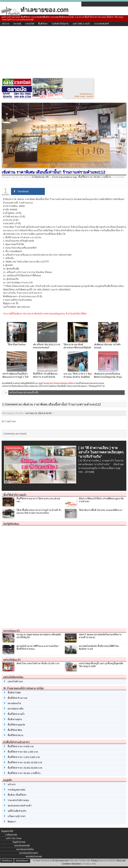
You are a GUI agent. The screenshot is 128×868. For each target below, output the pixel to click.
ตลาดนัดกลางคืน (16, 709)
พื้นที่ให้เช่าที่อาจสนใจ (15, 495)
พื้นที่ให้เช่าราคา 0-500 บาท (21, 746)
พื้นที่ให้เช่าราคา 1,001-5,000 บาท (24, 757)
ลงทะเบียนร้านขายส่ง (34, 856)
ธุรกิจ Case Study (14, 838)
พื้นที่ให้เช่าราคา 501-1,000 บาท (23, 752)
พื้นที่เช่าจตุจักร (15, 719)
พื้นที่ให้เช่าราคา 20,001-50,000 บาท (25, 768)
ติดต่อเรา (12, 822)
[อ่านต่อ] (90, 472)
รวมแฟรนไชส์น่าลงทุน (18, 800)
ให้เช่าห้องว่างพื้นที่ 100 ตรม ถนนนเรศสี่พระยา (101, 510)
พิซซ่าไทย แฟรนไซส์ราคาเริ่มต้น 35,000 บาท (38, 663)
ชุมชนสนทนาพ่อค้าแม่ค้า (20, 806)
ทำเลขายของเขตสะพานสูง (64, 177)
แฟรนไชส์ (30, 24)
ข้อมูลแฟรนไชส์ (7, 831)
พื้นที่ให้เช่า (43, 24)
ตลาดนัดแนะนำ (12, 631)
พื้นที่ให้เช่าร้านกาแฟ (17, 698)
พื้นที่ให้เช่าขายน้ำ (16, 714)
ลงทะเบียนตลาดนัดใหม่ (25, 849)
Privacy (95, 861)
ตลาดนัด (17, 24)
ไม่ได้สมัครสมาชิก (40, 177)
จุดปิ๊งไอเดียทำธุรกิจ (17, 811)
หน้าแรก (6, 24)
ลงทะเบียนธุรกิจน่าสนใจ (29, 853)
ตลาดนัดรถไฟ (14, 703)
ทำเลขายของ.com (61, 861)
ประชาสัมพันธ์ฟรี (101, 24)
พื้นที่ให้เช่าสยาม (15, 735)
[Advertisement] (64, 53)
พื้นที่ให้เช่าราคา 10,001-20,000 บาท (25, 763)
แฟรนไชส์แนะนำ (12, 660)
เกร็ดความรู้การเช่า (17, 816)
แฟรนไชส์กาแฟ (15, 681)
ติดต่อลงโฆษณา (22, 861)
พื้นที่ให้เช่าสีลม (15, 730)
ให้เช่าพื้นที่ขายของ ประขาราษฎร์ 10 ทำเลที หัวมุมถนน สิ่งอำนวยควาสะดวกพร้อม (39, 512)
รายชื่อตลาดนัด (11, 835)
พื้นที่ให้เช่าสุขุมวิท (16, 725)
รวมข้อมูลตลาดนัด (16, 790)
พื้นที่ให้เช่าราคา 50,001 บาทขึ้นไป (94, 177)
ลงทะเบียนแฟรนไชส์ (22, 846)
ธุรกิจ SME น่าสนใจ (81, 24)
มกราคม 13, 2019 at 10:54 (38, 413)
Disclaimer (76, 864)
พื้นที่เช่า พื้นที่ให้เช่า (17, 795)
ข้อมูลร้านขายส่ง (19, 842)
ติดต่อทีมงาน (7, 861)
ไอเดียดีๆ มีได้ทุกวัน (60, 24)
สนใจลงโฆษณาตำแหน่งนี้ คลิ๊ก (24, 392)
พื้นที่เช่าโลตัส (14, 693)
